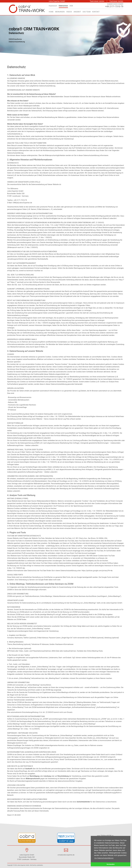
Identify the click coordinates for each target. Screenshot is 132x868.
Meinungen (60, 12)
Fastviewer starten (116, 1)
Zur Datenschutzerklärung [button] (104, 858)
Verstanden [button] (111, 864)
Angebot (77, 12)
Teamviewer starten (97, 1)
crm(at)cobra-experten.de (66, 855)
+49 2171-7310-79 (20, 200)
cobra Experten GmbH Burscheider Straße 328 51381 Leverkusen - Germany (18, 194)
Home (51, 12)
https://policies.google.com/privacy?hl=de (97, 571)
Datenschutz (63, 6)
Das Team (87, 12)
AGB (71, 6)
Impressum (53, 6)
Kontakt (96, 12)
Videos (69, 12)
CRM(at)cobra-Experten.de (22, 203)
